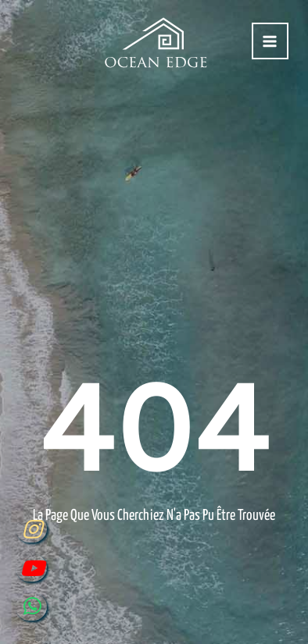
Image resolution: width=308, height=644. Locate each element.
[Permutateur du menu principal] (270, 41)
